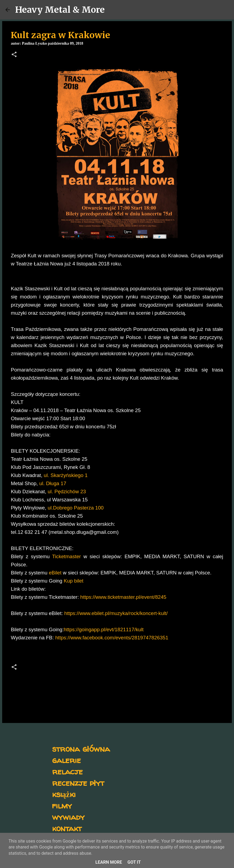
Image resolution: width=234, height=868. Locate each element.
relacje (67, 771)
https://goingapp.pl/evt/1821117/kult (104, 629)
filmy (62, 805)
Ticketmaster (66, 556)
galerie (66, 760)
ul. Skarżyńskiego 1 (66, 475)
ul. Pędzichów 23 (67, 491)
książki (64, 794)
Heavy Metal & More (60, 10)
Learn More (109, 862)
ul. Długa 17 (53, 483)
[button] (14, 55)
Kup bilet (74, 581)
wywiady (68, 817)
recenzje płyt (78, 783)
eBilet (55, 573)
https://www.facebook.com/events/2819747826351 (112, 638)
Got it (134, 862)
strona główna (81, 749)
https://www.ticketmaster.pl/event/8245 (123, 597)
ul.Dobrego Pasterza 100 (76, 508)
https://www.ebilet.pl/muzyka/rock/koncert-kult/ (116, 613)
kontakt (67, 828)
